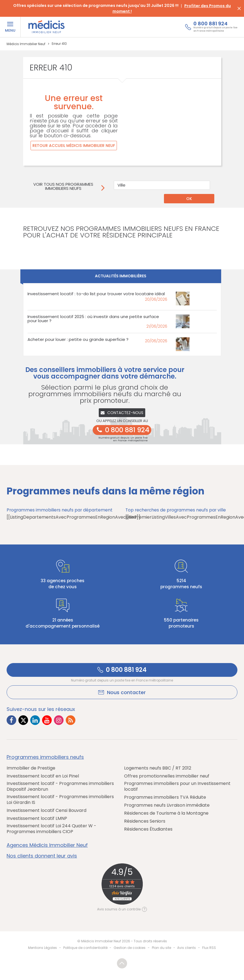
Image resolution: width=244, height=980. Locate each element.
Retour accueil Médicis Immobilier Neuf (74, 146)
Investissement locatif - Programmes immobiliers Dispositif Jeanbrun (60, 786)
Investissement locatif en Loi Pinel (43, 776)
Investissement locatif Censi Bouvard (46, 810)
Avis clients (187, 948)
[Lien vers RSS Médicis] (71, 720)
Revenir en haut (122, 963)
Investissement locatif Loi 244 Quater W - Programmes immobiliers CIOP (51, 829)
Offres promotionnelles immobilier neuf (167, 776)
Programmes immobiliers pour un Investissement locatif (177, 786)
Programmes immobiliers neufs (45, 757)
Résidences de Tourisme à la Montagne (166, 813)
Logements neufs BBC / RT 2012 (158, 768)
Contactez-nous (122, 413)
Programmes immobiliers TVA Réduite (165, 797)
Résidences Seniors (145, 821)
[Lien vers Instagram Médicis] (59, 720)
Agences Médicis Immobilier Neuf (47, 845)
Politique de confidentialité (85, 948)
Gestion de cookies (130, 948)
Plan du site (161, 948)
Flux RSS (209, 948)
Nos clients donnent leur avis (42, 856)
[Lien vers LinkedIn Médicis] (35, 720)
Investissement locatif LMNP (37, 818)
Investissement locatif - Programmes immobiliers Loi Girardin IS (60, 800)
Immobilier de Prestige (31, 768)
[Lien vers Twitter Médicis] (23, 720)
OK (189, 199)
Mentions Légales (43, 948)
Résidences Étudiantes (148, 829)
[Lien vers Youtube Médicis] (47, 720)
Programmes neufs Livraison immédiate (167, 805)
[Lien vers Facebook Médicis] (11, 720)
